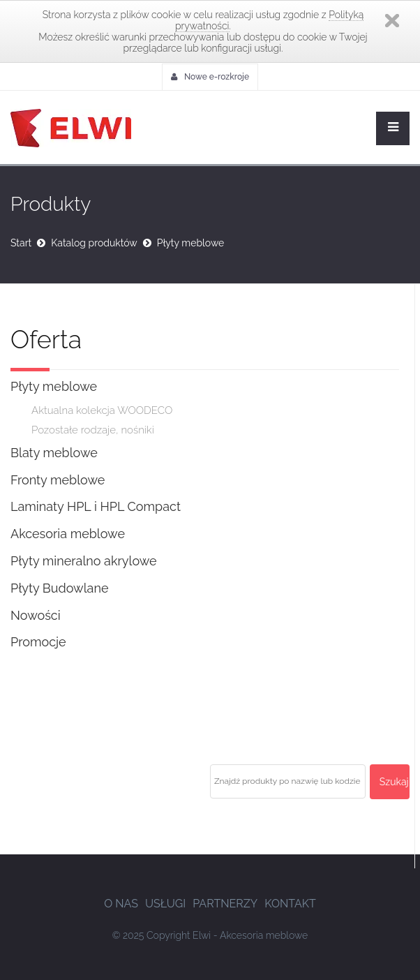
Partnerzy (225, 904)
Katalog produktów (94, 243)
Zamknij (392, 21)
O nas (121, 904)
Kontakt (290, 904)
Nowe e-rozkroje (210, 77)
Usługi (165, 904)
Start (21, 243)
